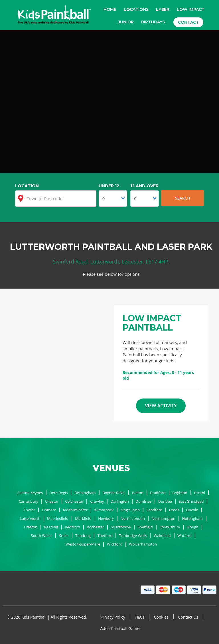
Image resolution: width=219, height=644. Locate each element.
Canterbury (29, 501)
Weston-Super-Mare (83, 544)
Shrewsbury (170, 527)
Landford (154, 510)
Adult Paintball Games (121, 628)
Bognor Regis (114, 493)
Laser (163, 9)
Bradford (158, 493)
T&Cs (140, 617)
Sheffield (145, 527)
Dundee (165, 501)
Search (183, 198)
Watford (184, 536)
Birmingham (85, 493)
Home (110, 9)
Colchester (74, 501)
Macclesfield (58, 518)
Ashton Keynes (30, 493)
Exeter (30, 510)
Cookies (161, 617)
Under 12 (109, 186)
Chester (52, 501)
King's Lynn (130, 510)
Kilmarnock (104, 510)
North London (133, 518)
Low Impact (191, 9)
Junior (126, 22)
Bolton (138, 493)
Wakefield (162, 536)
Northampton (164, 518)
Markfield (83, 518)
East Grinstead (191, 501)
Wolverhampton (143, 544)
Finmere (49, 510)
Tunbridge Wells (133, 536)
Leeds (174, 510)
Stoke (64, 536)
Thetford (105, 536)
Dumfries (143, 501)
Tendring (83, 536)
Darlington (120, 501)
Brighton (180, 493)
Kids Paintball (54, 15)
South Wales (41, 536)
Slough (193, 527)
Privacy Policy (113, 617)
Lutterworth (30, 518)
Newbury (106, 518)
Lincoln (192, 510)
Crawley (97, 501)
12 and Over (144, 186)
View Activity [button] (161, 406)
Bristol (199, 493)
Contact (188, 22)
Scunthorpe (121, 527)
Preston (31, 527)
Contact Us (188, 617)
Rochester (95, 527)
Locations (136, 9)
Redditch (72, 527)
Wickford (115, 544)
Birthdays (153, 22)
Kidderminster (75, 510)
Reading (51, 527)
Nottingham (192, 518)
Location (27, 186)
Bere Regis (59, 493)
